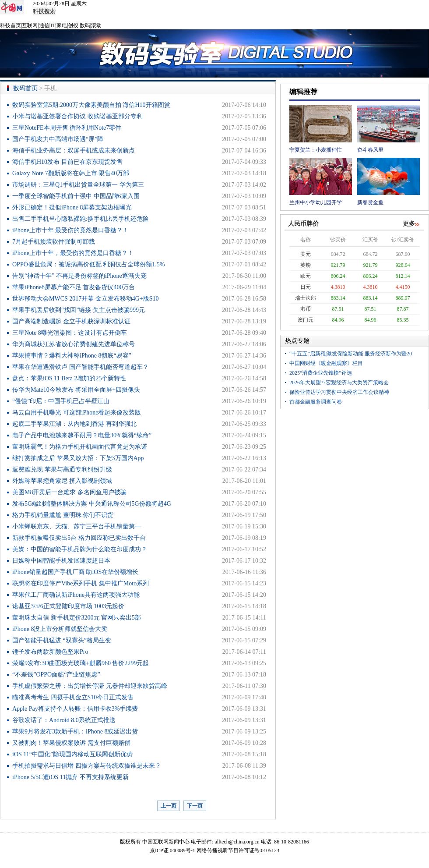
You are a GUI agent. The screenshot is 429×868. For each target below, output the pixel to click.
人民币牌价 (303, 224)
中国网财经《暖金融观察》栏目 (326, 363)
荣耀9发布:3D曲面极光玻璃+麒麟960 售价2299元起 (81, 663)
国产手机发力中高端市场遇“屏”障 (58, 139)
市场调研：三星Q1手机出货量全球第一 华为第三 (78, 185)
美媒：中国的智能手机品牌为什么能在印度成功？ (80, 549)
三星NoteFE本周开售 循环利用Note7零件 (67, 128)
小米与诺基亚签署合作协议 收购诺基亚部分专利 (77, 116)
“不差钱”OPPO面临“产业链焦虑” (56, 675)
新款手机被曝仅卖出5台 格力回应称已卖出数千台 (79, 538)
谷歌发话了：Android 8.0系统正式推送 (64, 720)
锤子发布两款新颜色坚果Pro (50, 652)
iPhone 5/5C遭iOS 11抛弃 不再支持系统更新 (70, 777)
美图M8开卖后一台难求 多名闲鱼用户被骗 (69, 492)
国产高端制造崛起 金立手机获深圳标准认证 (71, 321)
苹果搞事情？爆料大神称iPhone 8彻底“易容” (72, 356)
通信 (44, 25)
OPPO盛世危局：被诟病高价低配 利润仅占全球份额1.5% (88, 264)
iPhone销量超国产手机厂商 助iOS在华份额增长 (75, 572)
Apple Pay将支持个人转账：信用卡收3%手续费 (75, 709)
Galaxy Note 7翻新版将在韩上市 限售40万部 (71, 173)
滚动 (96, 25)
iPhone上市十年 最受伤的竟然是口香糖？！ (70, 230)
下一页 (195, 806)
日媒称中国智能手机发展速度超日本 (61, 561)
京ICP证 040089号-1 (172, 850)
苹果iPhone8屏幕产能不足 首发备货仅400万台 (74, 287)
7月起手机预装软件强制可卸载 (54, 242)
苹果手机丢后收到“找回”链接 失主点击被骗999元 (79, 310)
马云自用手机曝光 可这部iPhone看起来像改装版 (77, 413)
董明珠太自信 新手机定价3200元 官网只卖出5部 (77, 618)
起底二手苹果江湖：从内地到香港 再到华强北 (74, 424)
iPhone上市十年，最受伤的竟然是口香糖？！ (73, 253)
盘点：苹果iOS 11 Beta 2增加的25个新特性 (69, 378)
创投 (73, 25)
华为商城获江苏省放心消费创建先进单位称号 (74, 344)
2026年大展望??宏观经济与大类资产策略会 (339, 383)
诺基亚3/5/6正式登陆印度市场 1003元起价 (68, 606)
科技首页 (11, 25)
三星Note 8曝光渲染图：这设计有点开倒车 (70, 333)
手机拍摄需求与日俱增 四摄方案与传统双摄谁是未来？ (87, 766)
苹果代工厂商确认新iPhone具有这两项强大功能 (76, 595)
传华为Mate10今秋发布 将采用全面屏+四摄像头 (76, 390)
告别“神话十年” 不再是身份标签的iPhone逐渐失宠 (79, 276)
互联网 (30, 25)
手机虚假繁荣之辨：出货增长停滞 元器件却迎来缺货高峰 (90, 686)
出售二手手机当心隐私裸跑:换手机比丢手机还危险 (81, 219)
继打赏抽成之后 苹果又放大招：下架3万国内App (78, 458)
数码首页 (25, 88)
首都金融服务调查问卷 (316, 402)
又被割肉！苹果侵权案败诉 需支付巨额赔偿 (71, 743)
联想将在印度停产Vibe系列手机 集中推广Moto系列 (81, 583)
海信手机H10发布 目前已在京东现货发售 (67, 162)
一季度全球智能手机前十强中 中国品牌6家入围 (76, 196)
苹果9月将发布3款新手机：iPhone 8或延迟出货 (75, 732)
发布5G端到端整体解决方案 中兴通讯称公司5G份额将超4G (92, 504)
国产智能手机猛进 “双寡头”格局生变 (62, 640)
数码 (85, 25)
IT (53, 25)
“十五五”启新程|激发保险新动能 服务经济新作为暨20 (351, 354)
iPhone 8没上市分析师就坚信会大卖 (60, 629)
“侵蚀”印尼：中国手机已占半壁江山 (61, 401)
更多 (409, 224)
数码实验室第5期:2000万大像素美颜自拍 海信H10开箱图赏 (91, 105)
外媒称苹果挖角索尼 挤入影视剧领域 (62, 481)
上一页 (169, 806)
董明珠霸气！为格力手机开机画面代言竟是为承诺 (80, 447)
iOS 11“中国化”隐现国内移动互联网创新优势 (72, 754)
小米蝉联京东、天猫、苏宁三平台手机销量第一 (77, 526)
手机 (50, 88)
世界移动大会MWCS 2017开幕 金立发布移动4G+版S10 (86, 299)
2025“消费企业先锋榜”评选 (321, 373)
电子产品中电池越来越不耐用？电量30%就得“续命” (82, 435)
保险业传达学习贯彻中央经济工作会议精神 (339, 392)
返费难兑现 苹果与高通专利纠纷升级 (62, 469)
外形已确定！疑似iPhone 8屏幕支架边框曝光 (72, 207)
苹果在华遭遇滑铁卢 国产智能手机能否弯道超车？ (81, 367)
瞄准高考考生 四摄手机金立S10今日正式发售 (73, 697)
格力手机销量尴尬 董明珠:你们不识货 (63, 515)
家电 (62, 25)
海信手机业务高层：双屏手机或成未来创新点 (74, 151)
